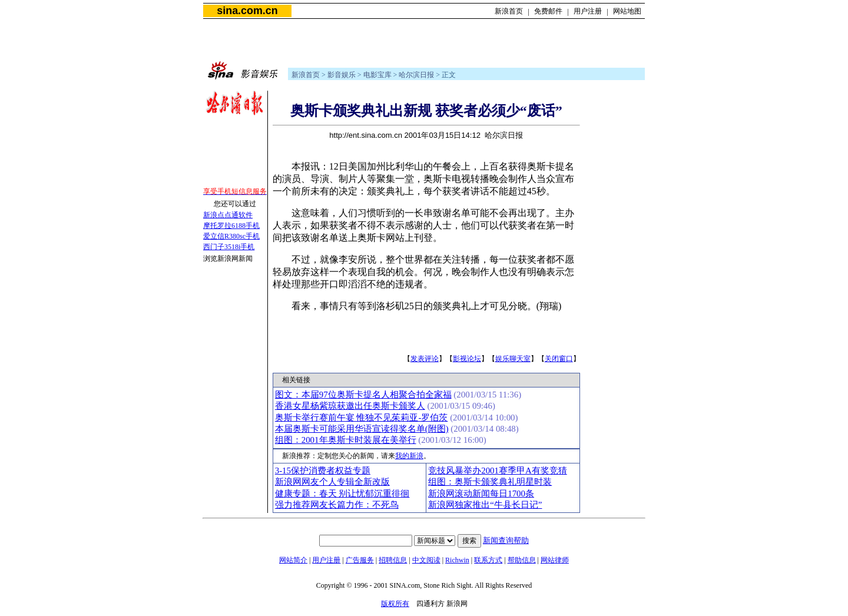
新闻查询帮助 (506, 540)
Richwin (457, 560)
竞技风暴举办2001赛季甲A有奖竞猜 (498, 471)
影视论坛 (467, 359)
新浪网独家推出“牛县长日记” (485, 505)
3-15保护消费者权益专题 (323, 471)
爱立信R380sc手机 (231, 236)
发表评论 (425, 359)
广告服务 (360, 560)
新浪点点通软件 (228, 215)
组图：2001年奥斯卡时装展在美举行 (346, 440)
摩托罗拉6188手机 (231, 226)
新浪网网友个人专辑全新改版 (332, 482)
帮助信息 (522, 560)
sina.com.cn (247, 11)
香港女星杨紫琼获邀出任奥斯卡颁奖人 (350, 406)
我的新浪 (409, 456)
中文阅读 (426, 560)
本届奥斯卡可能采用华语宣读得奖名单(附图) (362, 429)
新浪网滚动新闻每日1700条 (481, 494)
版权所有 (395, 604)
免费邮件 (548, 11)
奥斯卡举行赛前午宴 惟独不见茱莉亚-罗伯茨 (362, 418)
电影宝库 (377, 75)
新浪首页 (509, 11)
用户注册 (588, 11)
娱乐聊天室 (513, 359)
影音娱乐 (342, 75)
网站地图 (627, 11)
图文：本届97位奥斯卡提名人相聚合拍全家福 (363, 395)
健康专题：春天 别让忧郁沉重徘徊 (342, 494)
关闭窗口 (559, 359)
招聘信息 (393, 560)
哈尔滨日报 (416, 75)
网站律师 (555, 560)
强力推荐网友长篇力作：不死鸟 (337, 505)
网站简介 (293, 560)
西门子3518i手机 (229, 247)
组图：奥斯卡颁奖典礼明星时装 (490, 482)
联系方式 (488, 560)
